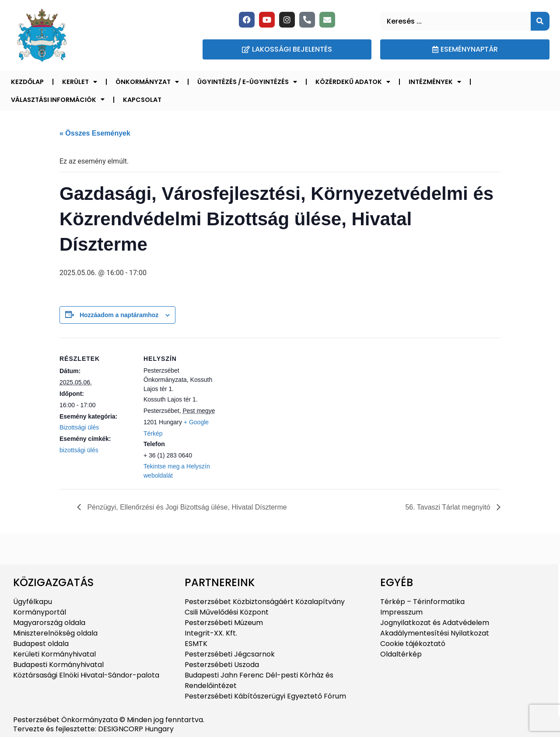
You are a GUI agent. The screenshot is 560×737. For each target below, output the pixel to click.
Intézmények (435, 82)
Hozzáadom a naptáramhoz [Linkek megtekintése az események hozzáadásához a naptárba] (119, 315)
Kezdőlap (27, 82)
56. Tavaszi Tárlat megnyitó (449, 507)
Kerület (80, 82)
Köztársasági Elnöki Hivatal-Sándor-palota (86, 675)
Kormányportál (40, 612)
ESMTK (196, 644)
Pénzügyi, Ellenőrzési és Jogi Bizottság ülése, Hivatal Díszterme (186, 507)
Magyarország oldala (49, 623)
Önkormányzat (147, 82)
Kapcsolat (142, 100)
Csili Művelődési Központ (227, 612)
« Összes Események (95, 133)
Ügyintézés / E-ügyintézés (247, 82)
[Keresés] (540, 21)
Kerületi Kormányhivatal (54, 654)
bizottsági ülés (79, 450)
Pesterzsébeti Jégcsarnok (230, 654)
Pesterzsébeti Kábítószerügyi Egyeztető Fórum (265, 696)
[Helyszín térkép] (274, 398)
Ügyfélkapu (33, 602)
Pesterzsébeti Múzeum (224, 623)
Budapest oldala (41, 644)
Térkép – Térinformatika (422, 602)
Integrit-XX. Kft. (211, 633)
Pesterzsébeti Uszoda (222, 665)
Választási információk (58, 99)
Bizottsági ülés (79, 427)
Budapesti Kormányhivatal (58, 665)
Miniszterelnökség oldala (55, 633)
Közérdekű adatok (353, 82)
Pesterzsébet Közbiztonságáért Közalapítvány (265, 602)
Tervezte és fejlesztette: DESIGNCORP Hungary (93, 729)
